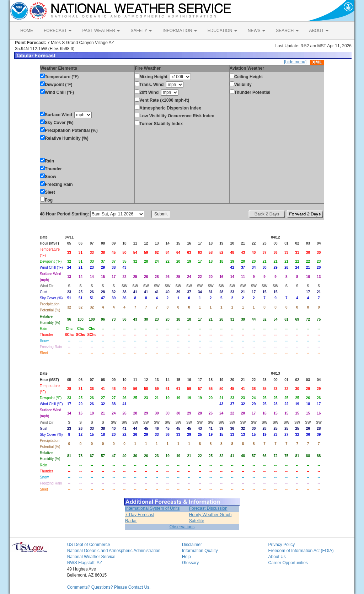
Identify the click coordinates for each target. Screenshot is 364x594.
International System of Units (152, 508)
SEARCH (287, 31)
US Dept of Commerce (89, 545)
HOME (27, 31)
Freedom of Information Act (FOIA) (301, 551)
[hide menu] (295, 62)
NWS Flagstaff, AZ (85, 563)
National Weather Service (91, 557)
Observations (182, 527)
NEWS (256, 31)
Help (186, 557)
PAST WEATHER (101, 31)
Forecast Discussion (208, 508)
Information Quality (200, 551)
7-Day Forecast (140, 515)
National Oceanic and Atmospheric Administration (114, 551)
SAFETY (141, 31)
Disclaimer (192, 545)
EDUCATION (222, 31)
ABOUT (319, 31)
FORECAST (58, 31)
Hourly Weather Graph (210, 515)
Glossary (190, 563)
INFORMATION (180, 31)
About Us (277, 557)
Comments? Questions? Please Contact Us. (109, 587)
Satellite (197, 521)
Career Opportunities (288, 563)
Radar (131, 521)
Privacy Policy (281, 545)
